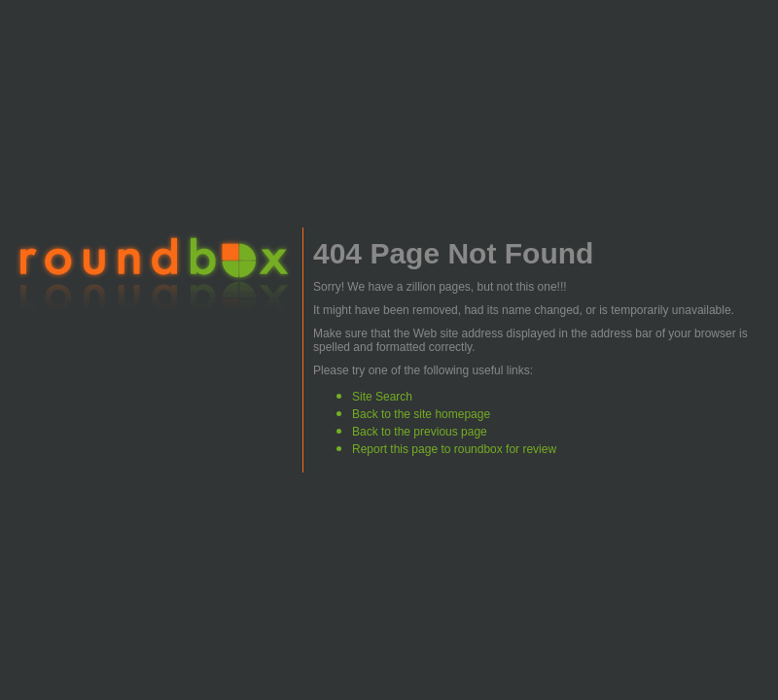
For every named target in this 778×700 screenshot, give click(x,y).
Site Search (382, 397)
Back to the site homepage (421, 414)
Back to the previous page (420, 432)
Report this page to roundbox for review (454, 449)
